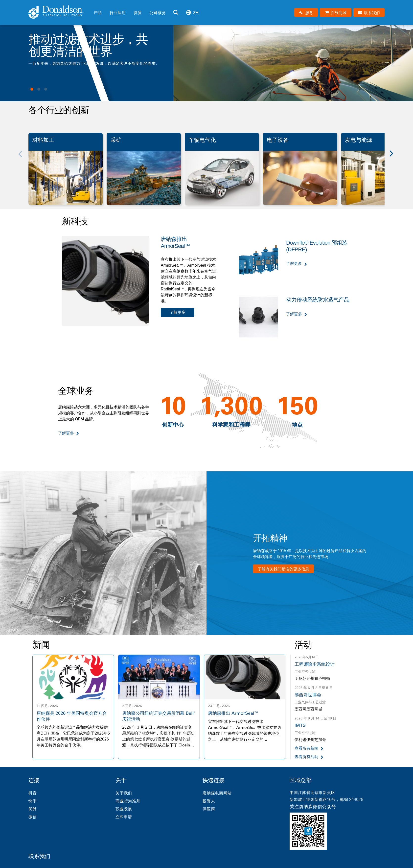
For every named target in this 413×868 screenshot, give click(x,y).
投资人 (209, 801)
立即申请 (124, 817)
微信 (33, 817)
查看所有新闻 (306, 748)
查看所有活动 (306, 757)
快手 (33, 801)
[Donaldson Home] (59, 12)
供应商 (209, 809)
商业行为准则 (128, 801)
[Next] (394, 157)
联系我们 (39, 856)
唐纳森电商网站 (217, 793)
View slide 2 (39, 89)
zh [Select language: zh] (192, 13)
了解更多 (178, 312)
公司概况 (157, 13)
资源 (138, 13)
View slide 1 (32, 89)
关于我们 (124, 793)
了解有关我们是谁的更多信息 (283, 569)
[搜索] (176, 13)
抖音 (33, 793)
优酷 (33, 809)
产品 (98, 13)
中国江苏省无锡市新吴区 (312, 792)
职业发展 (124, 809)
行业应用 (118, 13)
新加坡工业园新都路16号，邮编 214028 (327, 799)
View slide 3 (46, 89)
